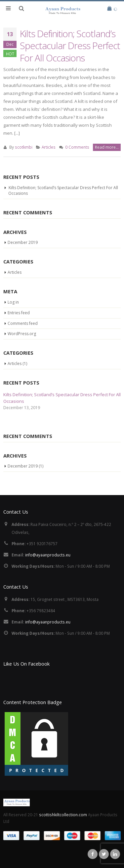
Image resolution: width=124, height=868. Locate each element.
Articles (49, 147)
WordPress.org (22, 334)
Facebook (93, 854)
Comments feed (23, 323)
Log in (13, 302)
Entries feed (19, 313)
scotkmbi (24, 147)
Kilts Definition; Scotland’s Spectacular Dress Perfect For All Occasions (70, 46)
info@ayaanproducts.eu (48, 555)
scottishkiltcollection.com (63, 815)
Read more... (107, 147)
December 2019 (23, 242)
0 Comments (77, 147)
